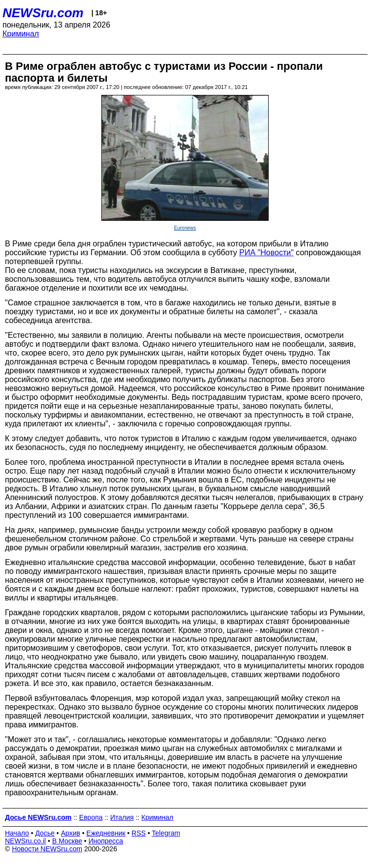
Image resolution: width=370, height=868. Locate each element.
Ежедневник (106, 833)
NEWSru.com (43, 13)
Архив (71, 833)
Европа (91, 817)
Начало (17, 833)
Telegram (166, 833)
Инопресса (106, 841)
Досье (45, 833)
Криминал (21, 34)
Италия (122, 817)
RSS (139, 833)
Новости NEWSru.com (47, 849)
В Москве (67, 841)
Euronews (185, 228)
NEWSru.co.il (25, 841)
